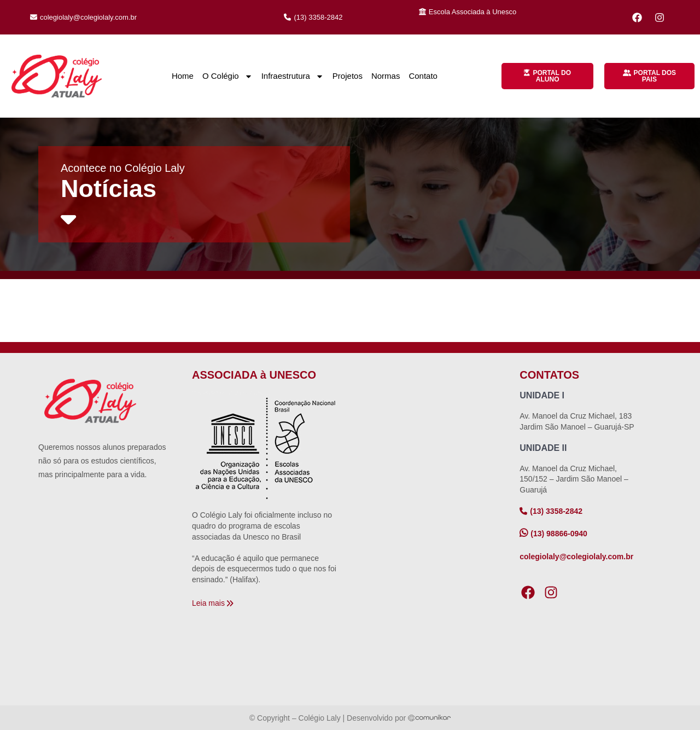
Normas (386, 76)
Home (183, 76)
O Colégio (227, 76)
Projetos (348, 76)
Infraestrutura (293, 76)
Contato (423, 76)
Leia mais (208, 603)
